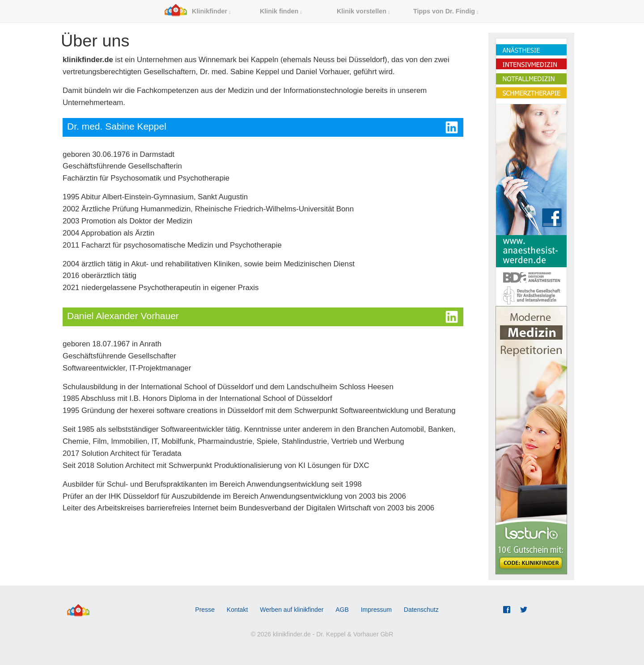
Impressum (376, 610)
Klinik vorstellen (363, 11)
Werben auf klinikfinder (292, 610)
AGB (342, 610)
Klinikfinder (197, 11)
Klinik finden (281, 11)
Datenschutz (421, 610)
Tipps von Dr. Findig (446, 11)
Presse (205, 610)
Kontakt (237, 610)
